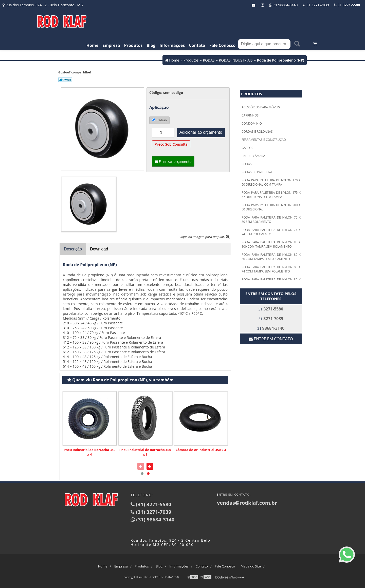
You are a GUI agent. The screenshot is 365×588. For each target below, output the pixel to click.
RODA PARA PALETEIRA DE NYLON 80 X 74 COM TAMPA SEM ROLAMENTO (271, 269)
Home (92, 45)
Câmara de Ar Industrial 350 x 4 (201, 450)
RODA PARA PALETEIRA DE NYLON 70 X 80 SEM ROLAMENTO (271, 220)
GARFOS (247, 148)
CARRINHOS (250, 115)
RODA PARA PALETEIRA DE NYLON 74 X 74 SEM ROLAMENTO (271, 232)
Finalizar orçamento (173, 161)
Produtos (133, 45)
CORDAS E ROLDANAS (257, 132)
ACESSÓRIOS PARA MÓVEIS (261, 107)
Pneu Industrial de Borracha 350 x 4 (89, 452)
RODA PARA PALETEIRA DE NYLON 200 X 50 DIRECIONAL (271, 207)
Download (99, 249)
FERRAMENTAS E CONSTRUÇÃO (264, 140)
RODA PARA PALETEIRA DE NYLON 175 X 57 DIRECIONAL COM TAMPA (271, 195)
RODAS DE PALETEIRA (257, 172)
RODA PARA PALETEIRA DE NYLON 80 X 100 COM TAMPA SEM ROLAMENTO (271, 244)
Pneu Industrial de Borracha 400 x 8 (145, 452)
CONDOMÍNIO (252, 123)
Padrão (159, 120)
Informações (172, 45)
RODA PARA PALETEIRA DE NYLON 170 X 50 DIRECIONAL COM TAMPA (271, 182)
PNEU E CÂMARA (253, 156)
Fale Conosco (223, 45)
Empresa (111, 45)
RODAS (247, 164)
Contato (197, 45)
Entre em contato (271, 339)
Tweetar (65, 80)
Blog (151, 45)
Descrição (73, 249)
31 (347, 5)
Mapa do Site (251, 566)
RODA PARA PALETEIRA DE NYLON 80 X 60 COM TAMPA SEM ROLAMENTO (271, 257)
